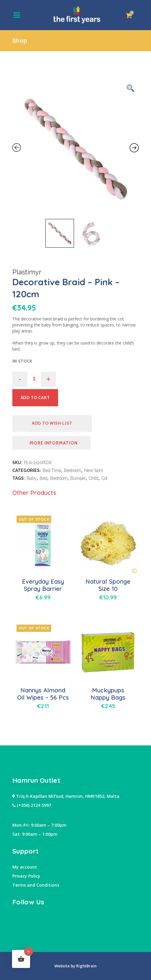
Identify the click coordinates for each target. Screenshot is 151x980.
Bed (43, 478)
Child (94, 478)
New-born (94, 470)
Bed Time (52, 470)
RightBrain (86, 966)
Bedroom (73, 470)
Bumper (78, 478)
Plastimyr (27, 272)
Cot (104, 478)
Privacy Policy (26, 876)
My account (25, 867)
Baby (32, 478)
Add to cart (35, 398)
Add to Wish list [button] (52, 423)
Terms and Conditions (36, 885)
